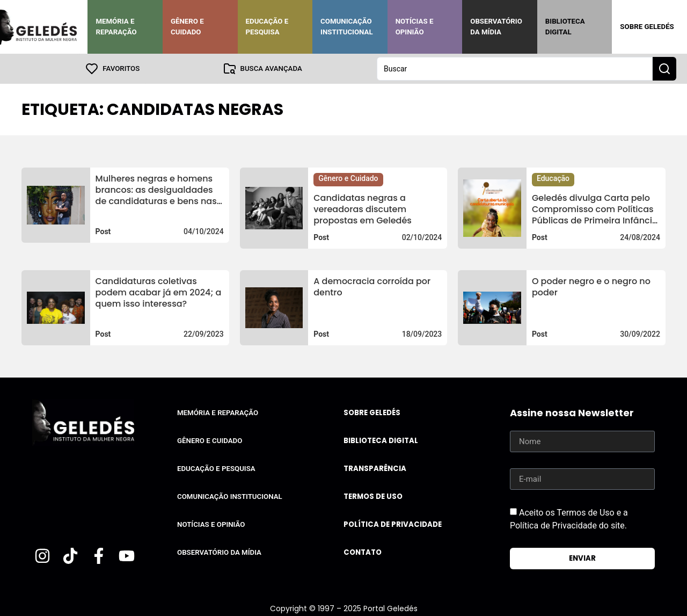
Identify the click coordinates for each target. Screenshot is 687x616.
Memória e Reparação (116, 27)
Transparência (375, 469)
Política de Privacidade (393, 524)
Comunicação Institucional (347, 27)
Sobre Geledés (647, 27)
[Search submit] (664, 69)
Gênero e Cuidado (187, 27)
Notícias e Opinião (415, 27)
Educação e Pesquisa (267, 27)
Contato (363, 552)
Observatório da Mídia (496, 27)
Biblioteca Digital (565, 27)
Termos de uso (373, 497)
